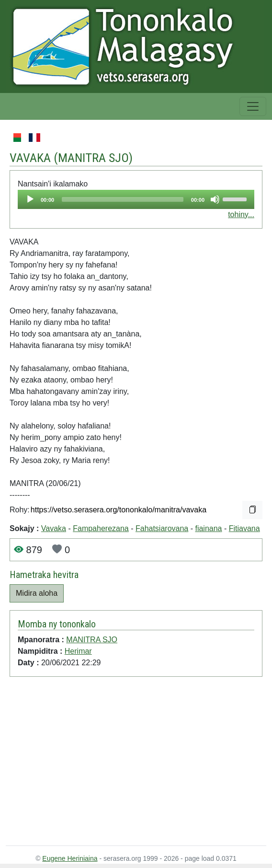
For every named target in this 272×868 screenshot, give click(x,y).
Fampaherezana (101, 528)
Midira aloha (37, 593)
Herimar (78, 651)
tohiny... (241, 214)
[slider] (123, 199)
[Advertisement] (126, 763)
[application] (136, 199)
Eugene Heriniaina (70, 858)
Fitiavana (244, 528)
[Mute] (215, 199)
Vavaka (54, 528)
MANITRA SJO (93, 158)
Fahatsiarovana (162, 528)
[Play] (30, 199)
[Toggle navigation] (253, 106)
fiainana (208, 528)
